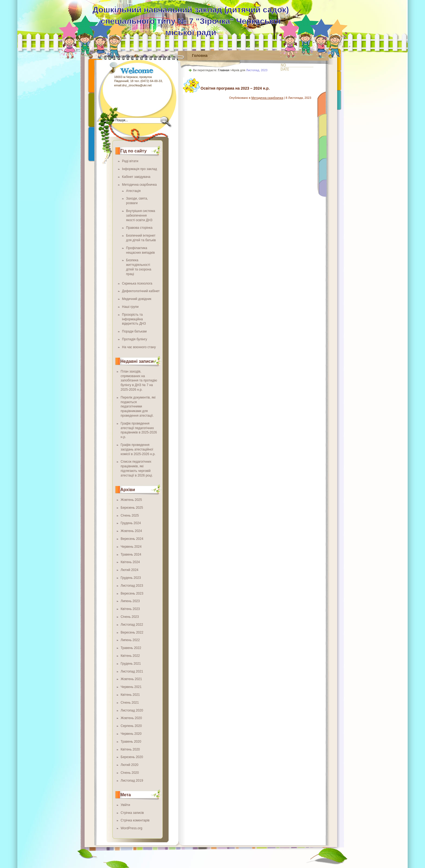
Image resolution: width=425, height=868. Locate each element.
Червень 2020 (131, 734)
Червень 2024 (131, 547)
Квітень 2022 (130, 656)
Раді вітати (130, 161)
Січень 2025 (130, 515)
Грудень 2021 (131, 664)
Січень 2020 (130, 773)
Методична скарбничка (139, 185)
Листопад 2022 (132, 625)
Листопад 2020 (132, 710)
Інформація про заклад (139, 169)
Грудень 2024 (131, 523)
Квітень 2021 (130, 695)
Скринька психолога (137, 283)
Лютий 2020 (130, 765)
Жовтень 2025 (131, 500)
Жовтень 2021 (131, 679)
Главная (224, 70)
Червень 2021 (131, 687)
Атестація (133, 191)
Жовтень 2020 (131, 718)
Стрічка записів (132, 813)
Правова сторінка (139, 228)
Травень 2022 (131, 648)
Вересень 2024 (132, 539)
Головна (200, 56)
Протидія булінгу (134, 339)
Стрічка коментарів (135, 820)
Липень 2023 (130, 601)
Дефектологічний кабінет (141, 291)
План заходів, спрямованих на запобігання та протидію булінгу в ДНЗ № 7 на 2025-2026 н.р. (139, 381)
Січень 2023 (130, 617)
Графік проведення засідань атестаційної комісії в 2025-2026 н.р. (138, 449)
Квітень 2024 (130, 562)
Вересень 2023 (132, 593)
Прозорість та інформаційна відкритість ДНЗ (134, 319)
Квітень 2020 (130, 749)
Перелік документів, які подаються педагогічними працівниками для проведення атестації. (138, 407)
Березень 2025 (132, 508)
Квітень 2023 (130, 609)
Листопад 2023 (132, 586)
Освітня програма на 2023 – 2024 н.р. (235, 88)
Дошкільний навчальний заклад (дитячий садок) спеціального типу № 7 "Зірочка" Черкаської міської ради (191, 21)
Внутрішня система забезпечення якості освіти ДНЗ (141, 216)
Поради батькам (134, 331)
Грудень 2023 (131, 578)
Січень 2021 (130, 703)
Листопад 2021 (132, 671)
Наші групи (130, 307)
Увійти (125, 805)
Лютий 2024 (130, 570)
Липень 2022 (130, 640)
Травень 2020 (131, 742)
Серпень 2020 (131, 726)
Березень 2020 (132, 757)
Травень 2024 (131, 554)
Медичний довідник (137, 299)
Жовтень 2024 (131, 531)
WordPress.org (131, 828)
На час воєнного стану (139, 347)
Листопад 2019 (132, 781)
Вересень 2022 (132, 632)
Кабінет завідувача (136, 177)
